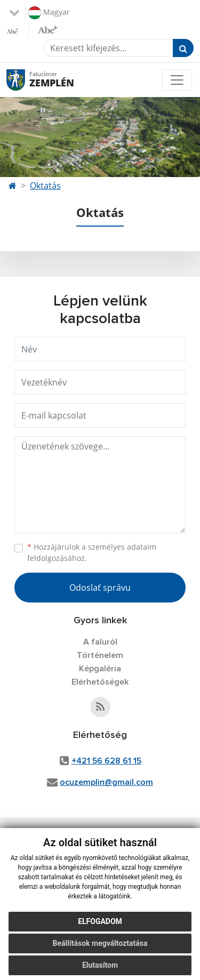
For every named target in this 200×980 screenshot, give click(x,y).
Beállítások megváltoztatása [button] (100, 943)
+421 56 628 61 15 (106, 761)
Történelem (100, 655)
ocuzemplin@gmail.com (106, 782)
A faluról (100, 642)
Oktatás (45, 186)
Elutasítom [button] (100, 965)
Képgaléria (100, 669)
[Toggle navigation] (177, 80)
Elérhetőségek (100, 682)
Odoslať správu (100, 588)
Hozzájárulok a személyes (92, 552)
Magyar (49, 13)
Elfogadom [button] (100, 921)
